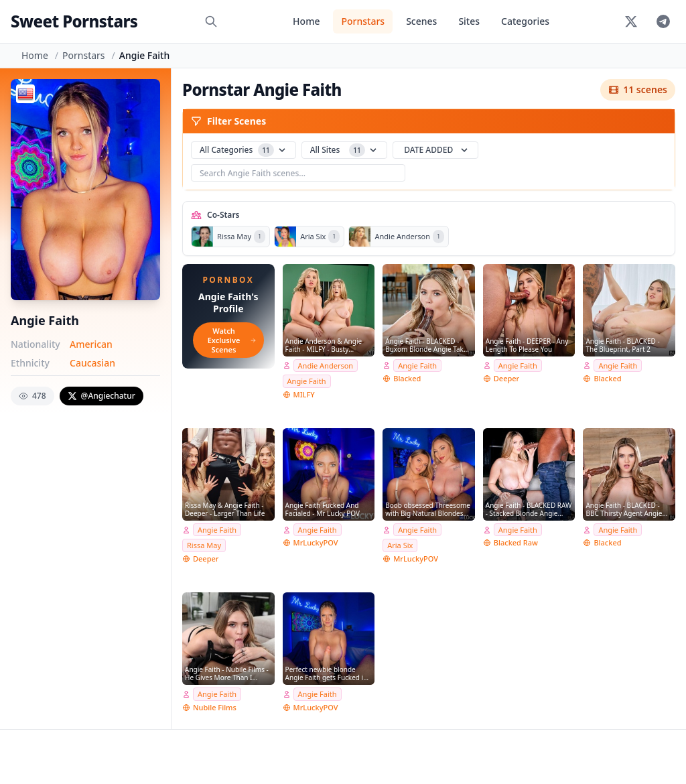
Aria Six (400, 545)
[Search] (211, 21)
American (91, 344)
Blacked (407, 378)
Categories (525, 21)
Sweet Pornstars (74, 21)
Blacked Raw (516, 542)
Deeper (506, 378)
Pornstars (363, 21)
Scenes (421, 21)
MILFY (304, 394)
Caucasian (92, 363)
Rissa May (204, 545)
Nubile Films (215, 707)
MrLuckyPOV (316, 542)
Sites (469, 21)
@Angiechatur (101, 396)
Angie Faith (307, 381)
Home (306, 21)
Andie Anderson (326, 366)
